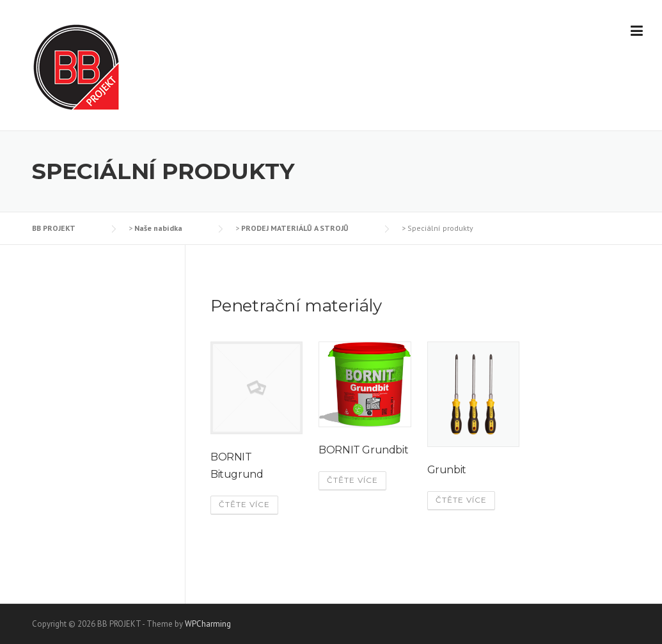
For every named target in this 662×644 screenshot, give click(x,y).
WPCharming (208, 624)
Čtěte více (244, 504)
